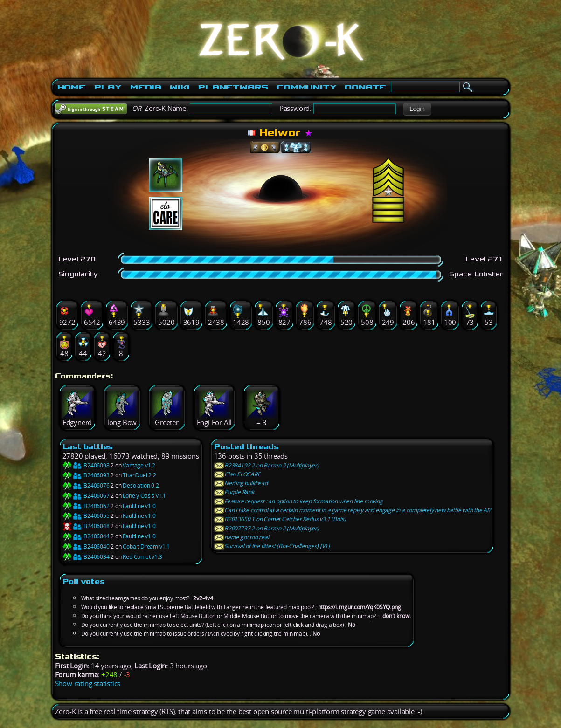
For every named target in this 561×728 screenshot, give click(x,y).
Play (108, 87)
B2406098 (86, 465)
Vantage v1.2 (139, 465)
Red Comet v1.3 (142, 557)
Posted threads (246, 447)
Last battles (88, 447)
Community (306, 87)
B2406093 (86, 475)
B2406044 (86, 536)
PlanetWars (233, 87)
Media (146, 87)
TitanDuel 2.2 (139, 475)
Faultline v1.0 (139, 506)
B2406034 (86, 557)
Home (72, 87)
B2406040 (86, 546)
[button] (417, 109)
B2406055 (86, 516)
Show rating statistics (88, 683)
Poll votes (84, 581)
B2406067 (86, 496)
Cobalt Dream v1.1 (146, 546)
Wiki (180, 87)
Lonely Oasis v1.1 (144, 496)
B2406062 (86, 506)
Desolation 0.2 (141, 485)
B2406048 (86, 526)
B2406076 (86, 485)
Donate (365, 87)
